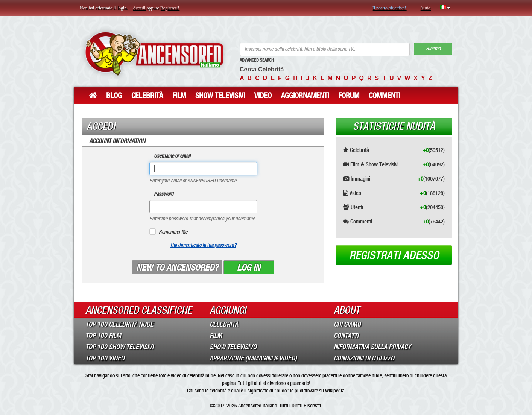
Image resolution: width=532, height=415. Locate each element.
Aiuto (425, 8)
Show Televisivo (233, 347)
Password (164, 194)
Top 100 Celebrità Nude (119, 324)
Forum (349, 96)
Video (263, 96)
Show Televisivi (220, 96)
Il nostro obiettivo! (389, 8)
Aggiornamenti (305, 96)
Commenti (384, 96)
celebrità (218, 391)
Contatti (346, 336)
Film (179, 96)
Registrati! (170, 8)
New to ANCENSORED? (177, 268)
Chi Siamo (347, 324)
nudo (282, 391)
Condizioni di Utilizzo (364, 358)
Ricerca (433, 49)
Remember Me (173, 232)
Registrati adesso (394, 255)
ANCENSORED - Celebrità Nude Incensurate (154, 54)
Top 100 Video (105, 358)
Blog (114, 96)
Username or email (172, 156)
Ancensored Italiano (258, 406)
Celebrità (147, 96)
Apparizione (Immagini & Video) (253, 358)
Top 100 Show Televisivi (119, 347)
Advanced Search (257, 60)
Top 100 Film (103, 336)
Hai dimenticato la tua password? (203, 245)
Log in (249, 268)
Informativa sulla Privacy (372, 347)
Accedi (139, 8)
